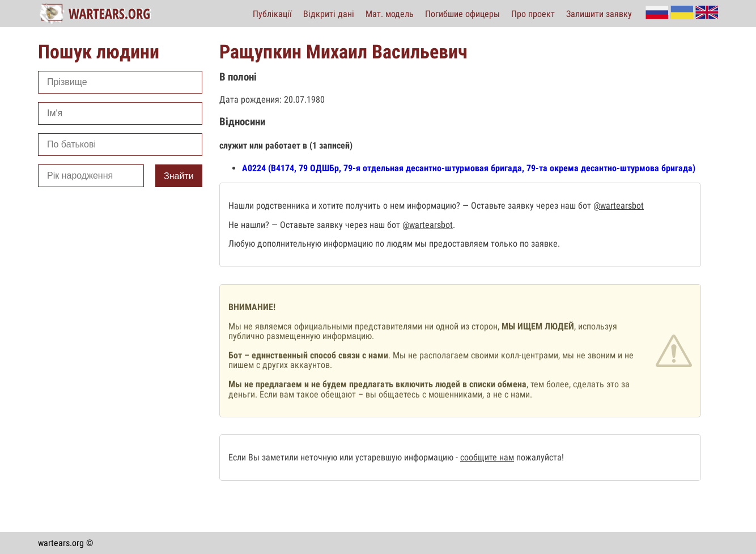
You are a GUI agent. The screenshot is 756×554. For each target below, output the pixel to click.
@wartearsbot (619, 206)
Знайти (179, 176)
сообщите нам (487, 457)
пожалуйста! (539, 457)
